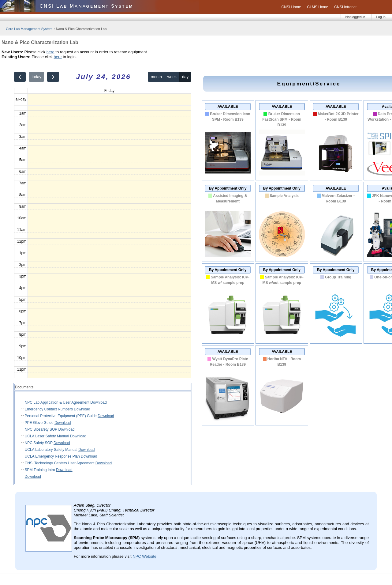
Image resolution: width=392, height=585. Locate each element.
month (156, 77)
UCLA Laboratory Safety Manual (52, 450)
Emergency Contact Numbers (49, 409)
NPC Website (144, 556)
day (185, 77)
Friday (109, 91)
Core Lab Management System (29, 29)
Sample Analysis (284, 196)
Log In (381, 17)
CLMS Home (318, 7)
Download (98, 402)
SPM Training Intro (41, 470)
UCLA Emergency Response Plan (53, 456)
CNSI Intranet (345, 7)
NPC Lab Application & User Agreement (58, 402)
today (36, 77)
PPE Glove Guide (40, 423)
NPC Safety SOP (39, 443)
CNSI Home (291, 7)
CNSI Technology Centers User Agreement (60, 463)
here (50, 52)
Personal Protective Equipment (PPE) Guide (61, 416)
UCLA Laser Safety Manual (47, 436)
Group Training (338, 277)
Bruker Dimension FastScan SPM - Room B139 (282, 119)
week (172, 77)
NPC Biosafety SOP (42, 429)
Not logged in (355, 17)
